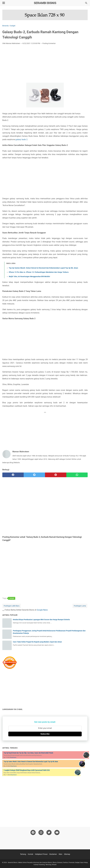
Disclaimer (53, 854)
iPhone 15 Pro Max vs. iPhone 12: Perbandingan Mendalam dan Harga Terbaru (39, 272)
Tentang (23, 854)
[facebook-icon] (33, 832)
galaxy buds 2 (21, 139)
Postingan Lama (80, 606)
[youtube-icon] (57, 832)
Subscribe (45, 734)
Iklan (60, 854)
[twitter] (34, 475)
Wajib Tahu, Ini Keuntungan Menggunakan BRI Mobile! (29, 276)
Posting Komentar (49, 43)
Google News (42, 610)
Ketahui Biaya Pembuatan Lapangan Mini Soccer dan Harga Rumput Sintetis (41, 620)
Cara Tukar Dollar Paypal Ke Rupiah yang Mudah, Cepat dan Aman (37, 642)
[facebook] (13, 475)
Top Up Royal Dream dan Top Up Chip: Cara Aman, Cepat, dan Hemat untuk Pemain (28, 753)
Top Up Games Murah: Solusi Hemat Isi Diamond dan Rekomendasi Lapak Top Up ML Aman (43, 268)
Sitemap (67, 854)
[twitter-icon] (49, 832)
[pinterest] (56, 475)
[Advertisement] (45, 64)
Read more (13, 757)
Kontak (31, 854)
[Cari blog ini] (86, 3)
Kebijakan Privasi (41, 854)
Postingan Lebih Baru (12, 606)
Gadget (12, 598)
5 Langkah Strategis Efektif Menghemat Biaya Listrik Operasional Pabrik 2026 (27, 770)
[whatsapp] (77, 475)
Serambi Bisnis (45, 3)
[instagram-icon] (41, 832)
